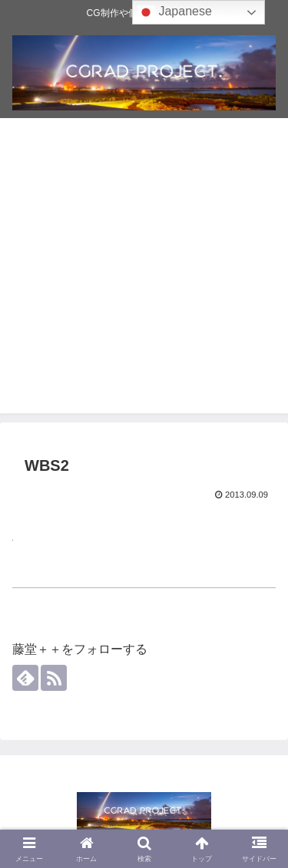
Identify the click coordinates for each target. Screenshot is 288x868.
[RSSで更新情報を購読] (54, 678)
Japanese (174, 12)
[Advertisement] (144, 270)
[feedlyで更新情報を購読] (25, 678)
